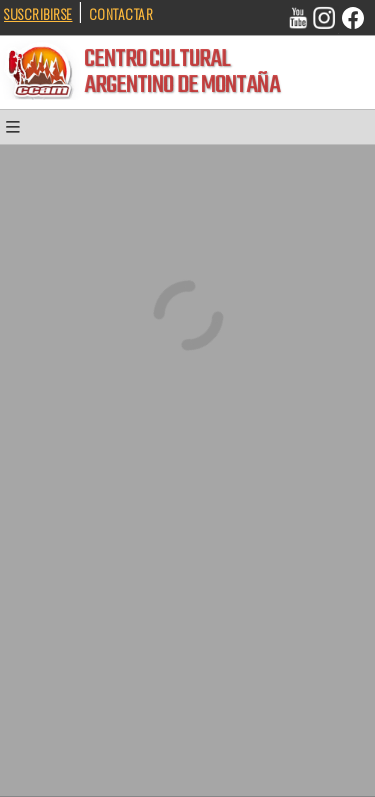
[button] (20, 131)
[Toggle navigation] (20, 131)
